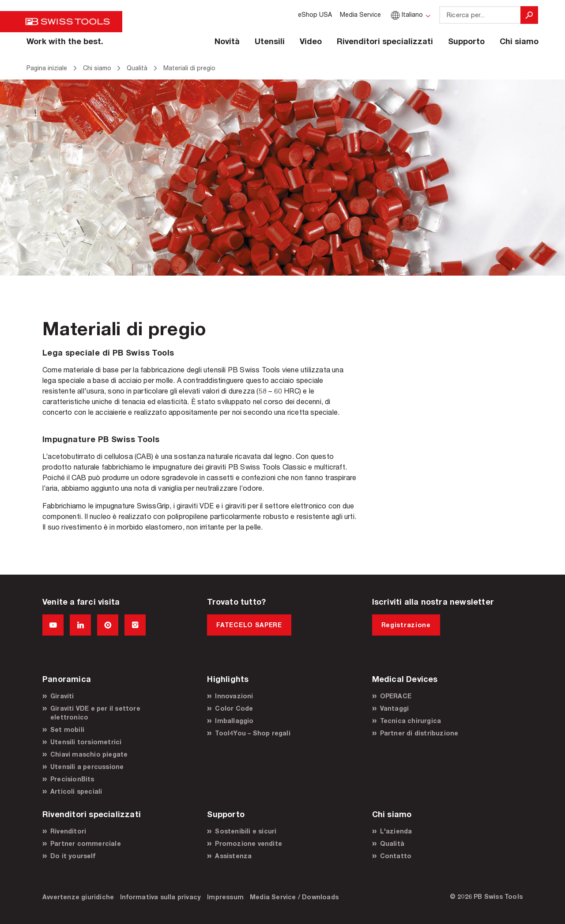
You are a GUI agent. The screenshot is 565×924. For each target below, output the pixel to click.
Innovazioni (234, 696)
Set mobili (67, 729)
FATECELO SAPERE (249, 625)
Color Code (234, 708)
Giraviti (62, 696)
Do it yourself (73, 856)
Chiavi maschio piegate (89, 754)
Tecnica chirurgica (411, 721)
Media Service (360, 14)
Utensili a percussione (87, 767)
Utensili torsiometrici (86, 742)
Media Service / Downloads (294, 897)
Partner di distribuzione (419, 733)
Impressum (225, 897)
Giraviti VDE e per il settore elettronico (95, 713)
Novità (227, 41)
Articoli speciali (76, 791)
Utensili (270, 41)
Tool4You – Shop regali (252, 733)
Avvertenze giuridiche (78, 897)
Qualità (392, 843)
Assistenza (233, 856)
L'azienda (396, 831)
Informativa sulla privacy (160, 897)
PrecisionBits (72, 779)
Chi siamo (519, 41)
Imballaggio (234, 721)
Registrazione (406, 625)
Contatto (396, 856)
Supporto (466, 41)
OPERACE (396, 696)
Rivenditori (68, 831)
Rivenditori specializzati (385, 41)
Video (311, 41)
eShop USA (315, 14)
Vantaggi (395, 708)
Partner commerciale (86, 843)
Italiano (406, 14)
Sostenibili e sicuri (246, 831)
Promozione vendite (249, 843)
